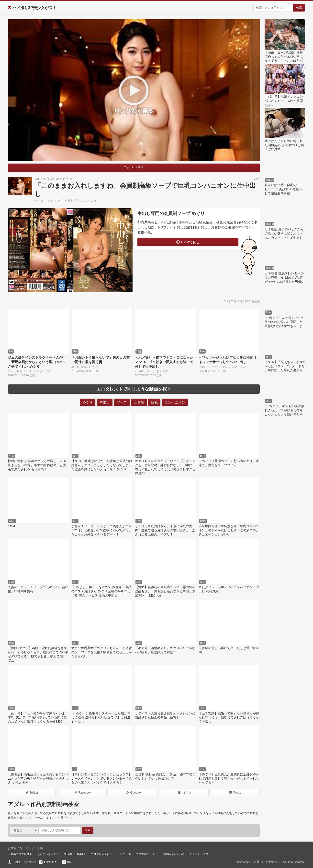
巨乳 (78, 201)
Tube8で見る (134, 168)
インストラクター (34, 371)
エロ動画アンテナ (147, 854)
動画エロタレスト (21, 854)
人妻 (235, 367)
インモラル (124, 854)
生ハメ (242, 367)
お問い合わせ (52, 862)
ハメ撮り (140, 371)
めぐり (39, 201)
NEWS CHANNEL (75, 854)
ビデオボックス (199, 854)
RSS (70, 862)
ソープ (59, 201)
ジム (49, 371)
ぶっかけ (93, 367)
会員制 (69, 201)
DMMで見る (190, 242)
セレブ (227, 367)
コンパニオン (91, 201)
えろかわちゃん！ (48, 854)
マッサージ (215, 367)
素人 (159, 371)
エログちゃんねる (101, 854)
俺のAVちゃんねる (174, 854)
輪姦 (83, 367)
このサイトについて (25, 862)
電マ (166, 371)
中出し (49, 201)
